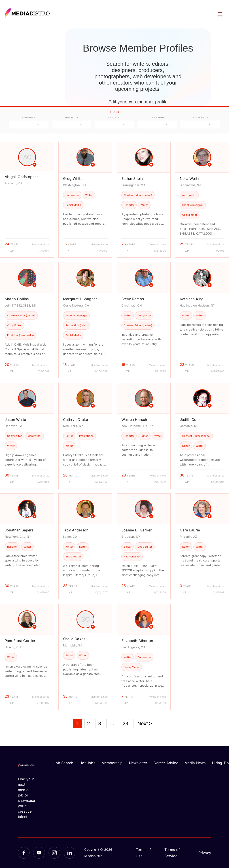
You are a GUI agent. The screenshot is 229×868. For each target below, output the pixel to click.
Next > (145, 723)
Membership (112, 763)
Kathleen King (192, 299)
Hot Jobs (87, 763)
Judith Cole (190, 420)
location (157, 117)
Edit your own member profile (138, 102)
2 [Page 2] (89, 723)
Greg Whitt (72, 178)
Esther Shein (132, 178)
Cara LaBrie (190, 530)
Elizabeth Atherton (137, 641)
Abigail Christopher (21, 177)
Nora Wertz (190, 178)
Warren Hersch (134, 420)
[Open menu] (220, 14)
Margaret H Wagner (80, 299)
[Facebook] (24, 853)
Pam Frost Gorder (20, 641)
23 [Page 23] (125, 723)
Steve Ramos (133, 299)
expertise (29, 117)
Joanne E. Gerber (137, 530)
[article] (27, 200)
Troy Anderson (76, 530)
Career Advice (166, 763)
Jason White (15, 420)
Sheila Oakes (74, 639)
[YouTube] (39, 853)
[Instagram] (54, 853)
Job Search (63, 763)
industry (114, 117)
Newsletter (138, 763)
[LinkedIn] (70, 853)
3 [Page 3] (100, 723)
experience (200, 117)
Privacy (205, 853)
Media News (195, 763)
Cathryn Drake (75, 420)
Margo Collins (17, 299)
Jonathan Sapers (19, 530)
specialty (71, 117)
